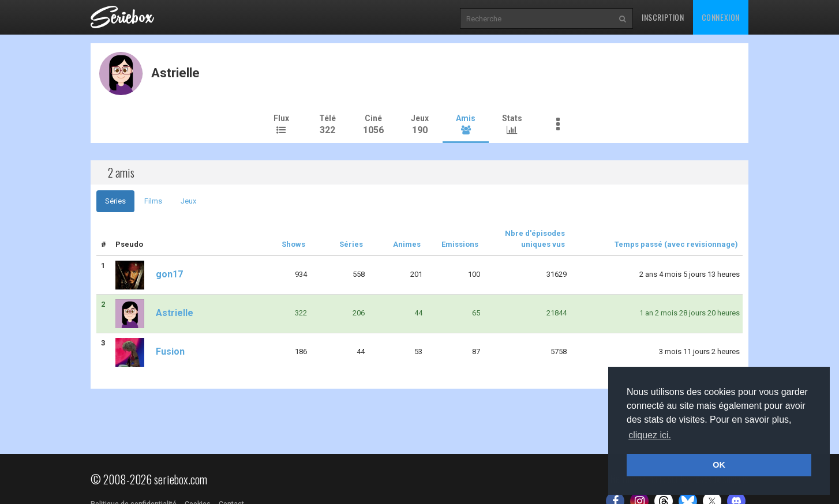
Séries (115, 201)
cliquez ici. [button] (650, 435)
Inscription (663, 17)
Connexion (721, 17)
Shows (293, 244)
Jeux (188, 201)
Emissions (460, 244)
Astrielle (154, 313)
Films (153, 201)
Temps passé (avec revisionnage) (676, 244)
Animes (407, 244)
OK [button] (719, 465)
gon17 (149, 274)
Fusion (150, 351)
